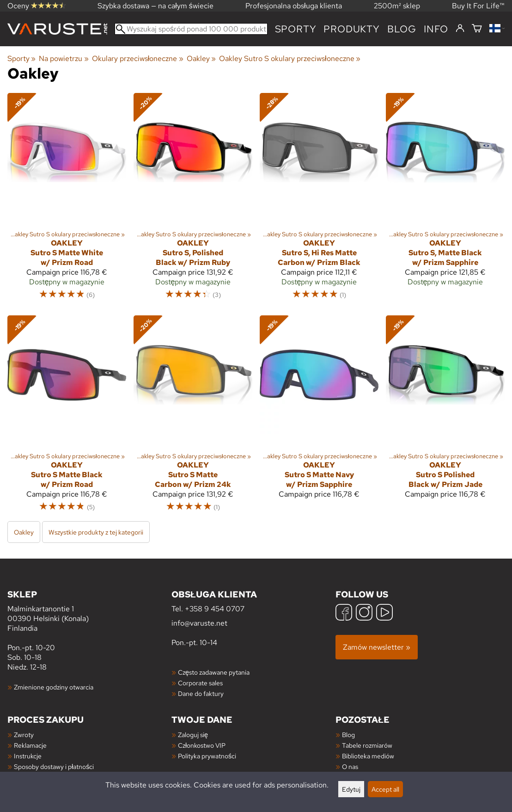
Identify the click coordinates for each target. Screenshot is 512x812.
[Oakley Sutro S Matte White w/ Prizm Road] (67, 200)
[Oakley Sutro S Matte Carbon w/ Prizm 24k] (193, 418)
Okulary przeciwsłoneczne (138, 58)
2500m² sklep (397, 6)
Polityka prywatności (207, 756)
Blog (348, 735)
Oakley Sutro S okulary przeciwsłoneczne (290, 58)
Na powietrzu (64, 58)
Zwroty (24, 735)
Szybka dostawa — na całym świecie (155, 6)
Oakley (201, 58)
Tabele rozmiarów (367, 745)
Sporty (296, 29)
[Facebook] (344, 613)
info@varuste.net (199, 623)
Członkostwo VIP (202, 745)
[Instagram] (364, 613)
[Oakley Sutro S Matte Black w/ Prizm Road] (67, 418)
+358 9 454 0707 (215, 609)
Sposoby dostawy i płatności (54, 766)
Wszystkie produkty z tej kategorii (96, 532)
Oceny (37, 6)
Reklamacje (30, 745)
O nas (350, 766)
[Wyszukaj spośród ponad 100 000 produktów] (191, 29)
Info (436, 29)
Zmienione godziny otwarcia (54, 687)
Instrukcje (28, 756)
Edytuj (351, 789)
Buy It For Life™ (478, 6)
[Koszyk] (477, 29)
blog (402, 29)
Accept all (385, 789)
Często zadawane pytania (214, 672)
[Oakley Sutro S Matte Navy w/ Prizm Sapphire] (319, 418)
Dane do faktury (201, 693)
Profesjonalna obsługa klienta (294, 6)
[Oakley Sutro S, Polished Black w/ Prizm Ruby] (193, 200)
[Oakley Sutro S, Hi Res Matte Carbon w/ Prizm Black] (319, 200)
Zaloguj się (193, 735)
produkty (351, 29)
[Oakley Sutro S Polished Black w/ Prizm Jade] (445, 418)
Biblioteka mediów (368, 756)
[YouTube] (384, 613)
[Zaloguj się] (460, 29)
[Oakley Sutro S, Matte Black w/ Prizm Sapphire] (445, 200)
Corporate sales (200, 683)
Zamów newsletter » (377, 647)
